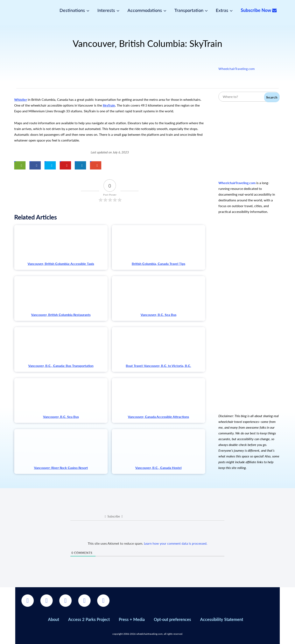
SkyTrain (109, 105)
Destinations (72, 10)
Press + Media (132, 619)
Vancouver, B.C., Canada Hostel (158, 468)
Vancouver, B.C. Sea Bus (159, 315)
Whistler (21, 99)
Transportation (189, 10)
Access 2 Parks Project (89, 619)
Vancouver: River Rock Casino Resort (61, 468)
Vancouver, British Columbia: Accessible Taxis (61, 264)
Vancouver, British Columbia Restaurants (61, 315)
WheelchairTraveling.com (237, 69)
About (54, 619)
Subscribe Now (259, 10)
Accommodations (145, 10)
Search (272, 97)
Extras (222, 10)
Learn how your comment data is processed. (176, 543)
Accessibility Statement (222, 619)
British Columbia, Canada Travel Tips (159, 264)
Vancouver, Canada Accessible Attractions (158, 417)
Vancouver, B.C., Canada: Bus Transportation (61, 366)
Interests (106, 10)
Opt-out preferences (172, 619)
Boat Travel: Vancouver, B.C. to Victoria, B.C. (158, 366)
